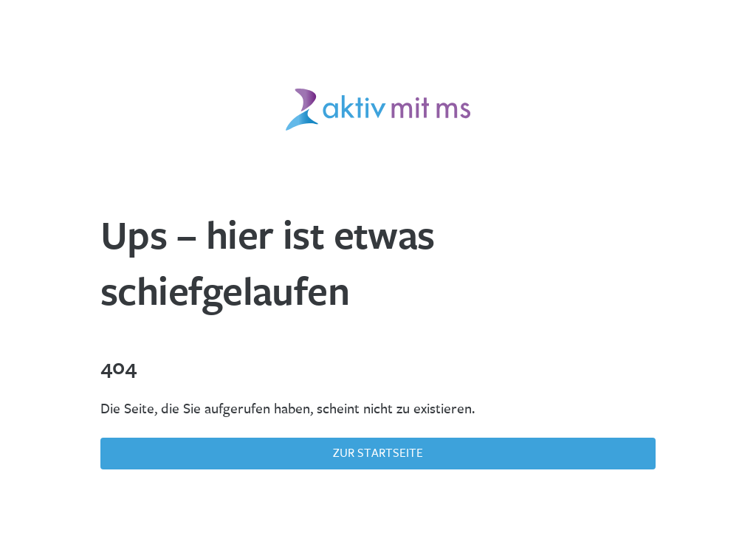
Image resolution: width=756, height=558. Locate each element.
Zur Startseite (378, 453)
